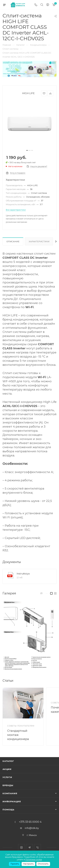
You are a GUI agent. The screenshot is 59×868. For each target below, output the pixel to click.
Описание (13, 242)
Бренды (8, 785)
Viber (38, 847)
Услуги (7, 777)
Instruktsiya (23, 574)
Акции (7, 769)
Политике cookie (34, 860)
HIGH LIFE (28, 93)
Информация (12, 801)
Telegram (29, 847)
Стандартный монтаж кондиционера (18, 735)
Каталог (8, 761)
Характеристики (39, 242)
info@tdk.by (32, 828)
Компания (10, 793)
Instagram (21, 847)
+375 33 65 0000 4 (30, 822)
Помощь (8, 810)
